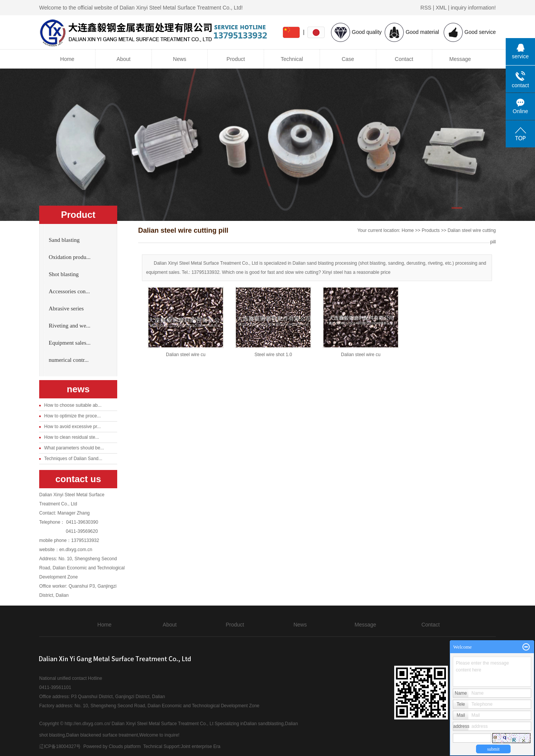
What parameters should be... (74, 448)
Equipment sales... (70, 343)
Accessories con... (69, 291)
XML (441, 8)
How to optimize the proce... (72, 416)
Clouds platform (125, 746)
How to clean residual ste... (72, 437)
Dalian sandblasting (264, 724)
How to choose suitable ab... (73, 405)
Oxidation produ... (70, 257)
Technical (292, 59)
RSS (426, 8)
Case (348, 59)
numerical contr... (69, 360)
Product (236, 59)
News (180, 59)
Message (460, 59)
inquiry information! (473, 8)
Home (67, 59)
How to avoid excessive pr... (72, 427)
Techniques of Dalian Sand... (73, 459)
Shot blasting (64, 274)
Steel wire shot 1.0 (273, 355)
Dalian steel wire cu (186, 355)
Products (431, 230)
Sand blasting (64, 240)
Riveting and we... (70, 326)
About (123, 59)
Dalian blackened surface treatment (102, 735)
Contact (404, 59)
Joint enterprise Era (201, 746)
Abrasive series (66, 308)
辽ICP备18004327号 (60, 746)
